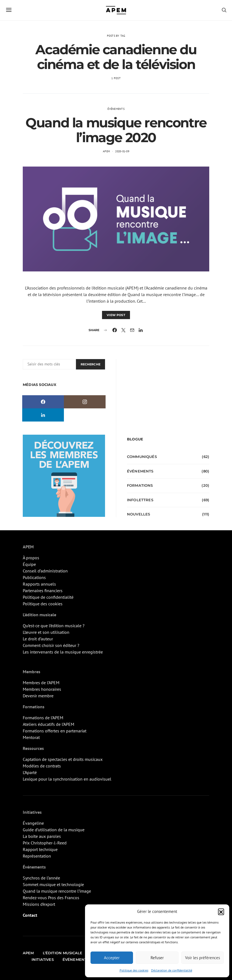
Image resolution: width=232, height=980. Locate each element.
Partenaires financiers (43, 591)
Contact (30, 915)
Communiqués (142, 457)
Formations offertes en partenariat (55, 731)
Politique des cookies (134, 970)
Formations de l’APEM (43, 718)
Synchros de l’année (41, 878)
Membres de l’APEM (41, 683)
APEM (106, 151)
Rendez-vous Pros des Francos (51, 898)
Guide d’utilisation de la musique (54, 830)
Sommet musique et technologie (53, 884)
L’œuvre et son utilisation (46, 632)
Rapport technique (40, 849)
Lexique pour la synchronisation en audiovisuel (67, 779)
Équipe (29, 564)
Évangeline (33, 823)
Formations (140, 485)
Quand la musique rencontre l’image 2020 (116, 130)
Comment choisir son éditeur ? (51, 645)
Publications (34, 577)
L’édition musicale (63, 953)
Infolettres (140, 500)
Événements (116, 109)
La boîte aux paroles (42, 836)
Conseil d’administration (45, 571)
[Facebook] (43, 402)
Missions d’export (39, 904)
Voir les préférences (203, 958)
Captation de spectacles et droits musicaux (63, 759)
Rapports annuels (39, 584)
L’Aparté (30, 772)
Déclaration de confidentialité (172, 970)
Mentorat (31, 737)
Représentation (37, 856)
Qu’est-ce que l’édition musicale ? (54, 626)
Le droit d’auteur (38, 639)
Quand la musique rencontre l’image (57, 891)
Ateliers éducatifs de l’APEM (49, 724)
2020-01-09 (122, 151)
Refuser (157, 958)
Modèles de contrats (42, 766)
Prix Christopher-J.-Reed (45, 843)
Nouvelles (138, 514)
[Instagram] (85, 402)
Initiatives (43, 959)
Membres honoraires (42, 689)
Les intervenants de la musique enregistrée (63, 652)
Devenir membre (38, 696)
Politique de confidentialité (48, 597)
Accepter (112, 958)
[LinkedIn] (43, 415)
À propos (31, 558)
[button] (221, 912)
